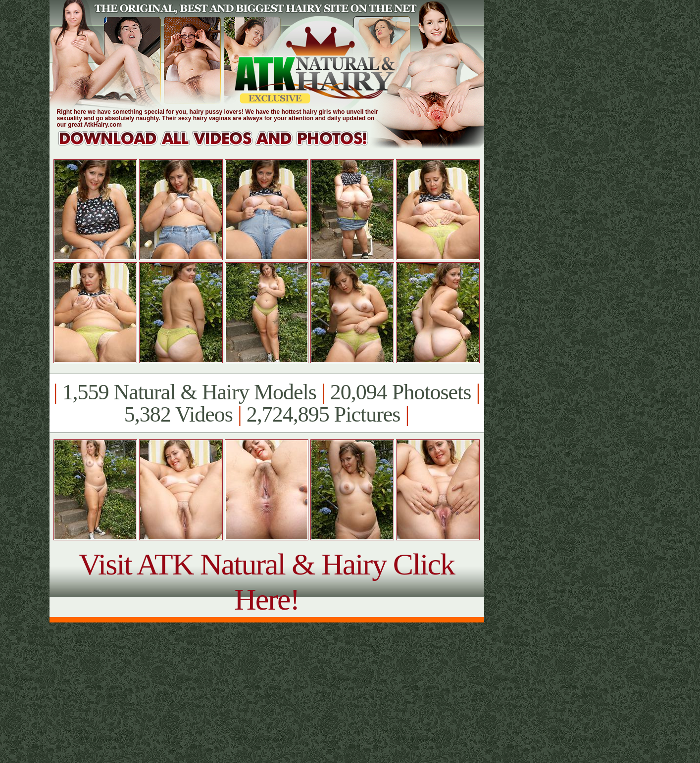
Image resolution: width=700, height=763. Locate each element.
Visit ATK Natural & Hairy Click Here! (267, 582)
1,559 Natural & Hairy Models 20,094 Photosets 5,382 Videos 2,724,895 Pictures (267, 403)
